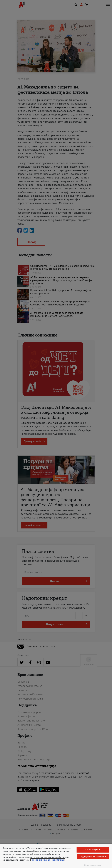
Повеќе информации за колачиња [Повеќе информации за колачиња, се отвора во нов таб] (48, 860)
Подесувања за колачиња (93, 857)
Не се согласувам (93, 865)
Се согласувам (93, 850)
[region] (56, 856)
